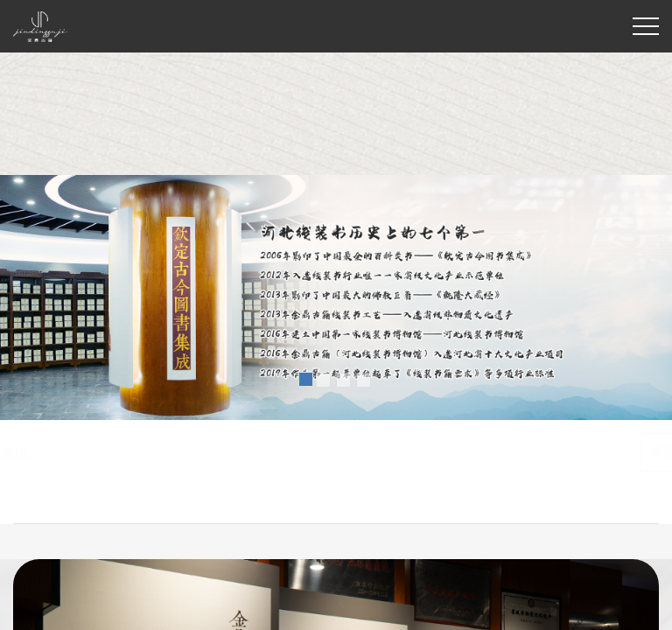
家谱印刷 (270, 452)
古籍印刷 (209, 452)
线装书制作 (141, 452)
